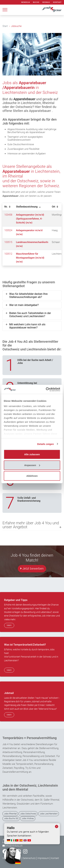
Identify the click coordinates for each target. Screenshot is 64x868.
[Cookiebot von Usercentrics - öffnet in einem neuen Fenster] (46, 389)
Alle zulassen (32, 454)
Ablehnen (32, 476)
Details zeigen (45, 444)
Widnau (46, 2)
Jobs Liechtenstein (49, 814)
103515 (8, 242)
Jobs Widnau (28, 818)
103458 (8, 215)
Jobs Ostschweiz (28, 814)
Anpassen (32, 465)
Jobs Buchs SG (11, 818)
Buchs (36, 2)
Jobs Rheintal (10, 814)
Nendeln (26, 2)
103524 (8, 230)
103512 (8, 254)
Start (5, 26)
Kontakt (57, 2)
